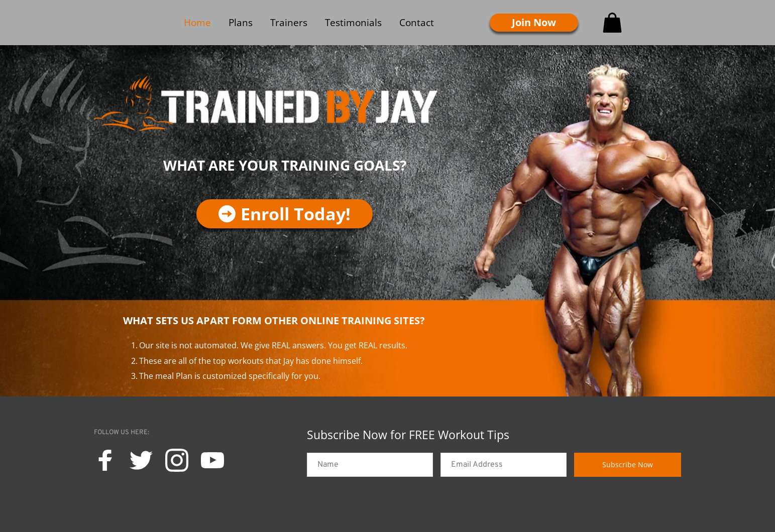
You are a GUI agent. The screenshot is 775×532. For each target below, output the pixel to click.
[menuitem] (197, 23)
